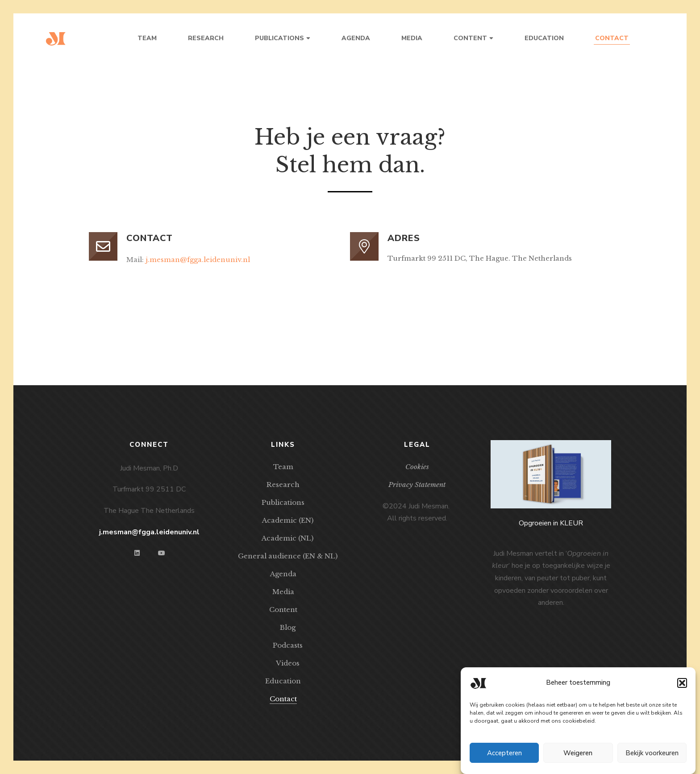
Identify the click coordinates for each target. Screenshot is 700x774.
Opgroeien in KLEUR (551, 523)
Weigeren (578, 759)
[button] (682, 689)
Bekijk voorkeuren (652, 759)
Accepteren (504, 759)
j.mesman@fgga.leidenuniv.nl (198, 260)
